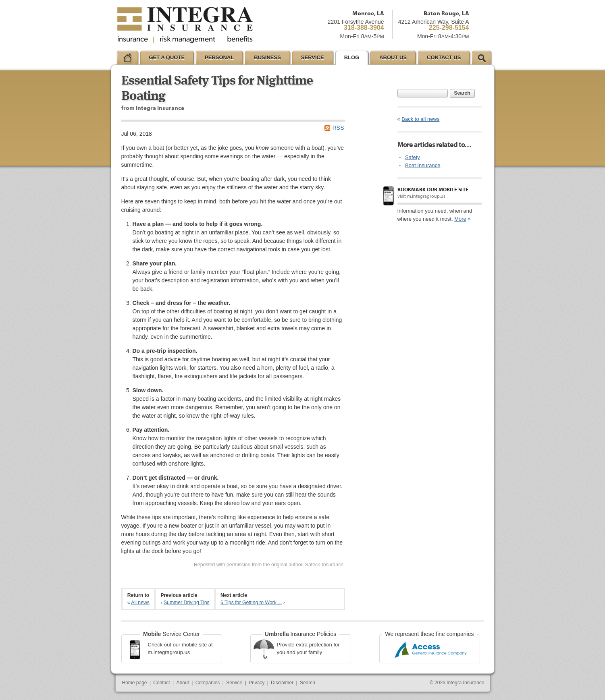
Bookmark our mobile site (433, 189)
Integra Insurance (465, 683)
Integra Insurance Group (185, 25)
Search (462, 93)
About (183, 683)
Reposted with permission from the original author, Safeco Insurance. (269, 565)
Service (234, 683)
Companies (208, 683)
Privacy (257, 683)
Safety (413, 157)
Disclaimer (282, 683)
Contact (161, 683)
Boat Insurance (423, 165)
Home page (135, 683)
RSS (338, 128)
